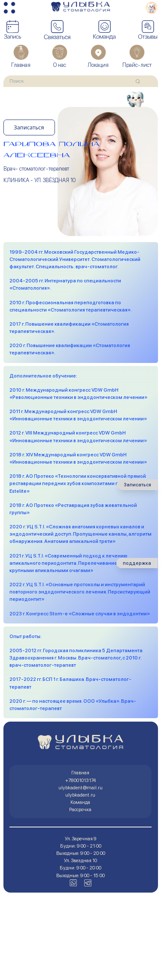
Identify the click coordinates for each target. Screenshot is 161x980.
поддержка (137, 563)
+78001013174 (80, 780)
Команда (80, 802)
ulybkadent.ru (80, 795)
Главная (80, 773)
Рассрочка (80, 809)
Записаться (29, 127)
